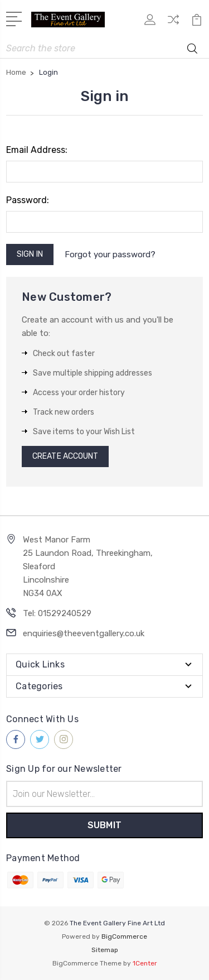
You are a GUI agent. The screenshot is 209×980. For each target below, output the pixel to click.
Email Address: (37, 150)
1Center (145, 963)
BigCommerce (124, 936)
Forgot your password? (110, 254)
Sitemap (105, 950)
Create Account (65, 456)
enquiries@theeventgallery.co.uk (84, 633)
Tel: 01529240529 (57, 613)
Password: (28, 200)
